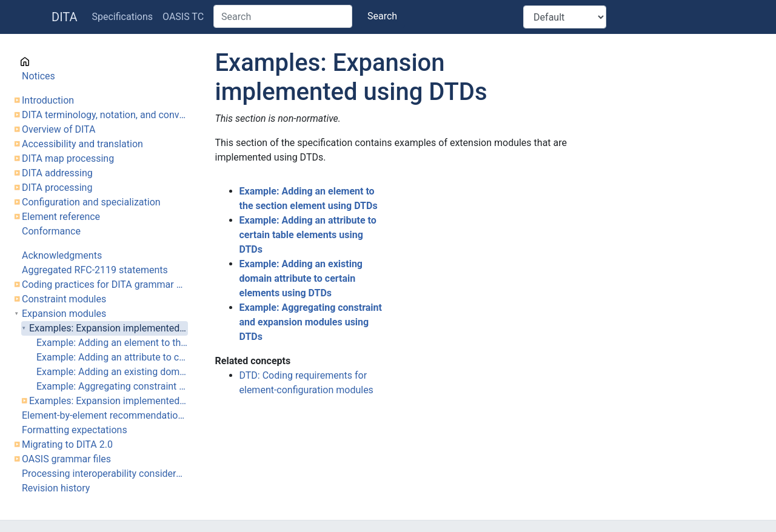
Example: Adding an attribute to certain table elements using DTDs (112, 357)
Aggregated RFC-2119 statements (95, 270)
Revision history (56, 488)
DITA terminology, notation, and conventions (105, 115)
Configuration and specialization (91, 202)
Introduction (48, 100)
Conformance (51, 231)
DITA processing (57, 188)
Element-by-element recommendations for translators (105, 415)
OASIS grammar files (66, 459)
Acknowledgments (62, 255)
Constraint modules (64, 299)
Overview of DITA (59, 129)
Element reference (61, 217)
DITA (65, 17)
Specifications (123, 17)
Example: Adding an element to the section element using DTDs (112, 343)
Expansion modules (64, 314)
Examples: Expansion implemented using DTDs (109, 328)
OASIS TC (183, 17)
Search (382, 16)
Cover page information (72, 62)
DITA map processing (68, 158)
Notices (38, 76)
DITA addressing (57, 173)
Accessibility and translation (82, 144)
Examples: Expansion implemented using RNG (109, 401)
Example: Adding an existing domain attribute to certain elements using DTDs (112, 372)
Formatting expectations (75, 430)
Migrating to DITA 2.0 (67, 444)
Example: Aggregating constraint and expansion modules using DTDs (112, 386)
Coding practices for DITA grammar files (105, 284)
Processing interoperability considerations (105, 474)
